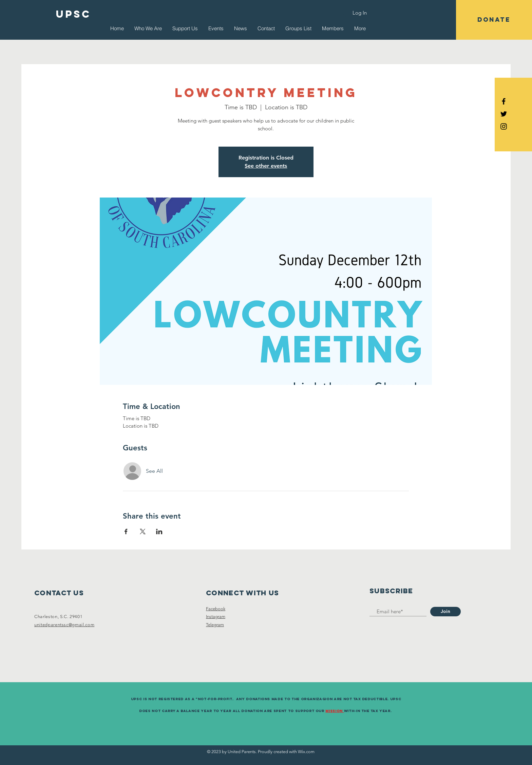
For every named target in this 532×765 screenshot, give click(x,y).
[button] (494, 20)
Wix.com (306, 752)
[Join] (445, 612)
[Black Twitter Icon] (504, 114)
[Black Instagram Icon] (504, 126)
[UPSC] (74, 14)
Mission (335, 711)
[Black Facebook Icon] (504, 101)
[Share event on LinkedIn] (159, 531)
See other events (266, 166)
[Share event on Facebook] (126, 531)
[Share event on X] (143, 531)
